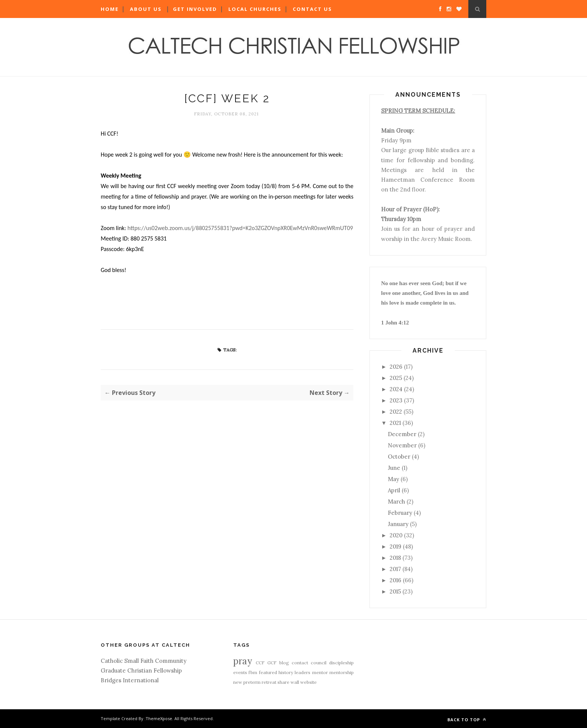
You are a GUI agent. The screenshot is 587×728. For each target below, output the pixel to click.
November (402, 445)
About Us (146, 9)
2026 (396, 367)
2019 (396, 546)
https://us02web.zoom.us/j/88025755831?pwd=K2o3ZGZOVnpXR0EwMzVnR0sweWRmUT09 (240, 228)
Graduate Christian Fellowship (141, 670)
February (400, 513)
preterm (252, 682)
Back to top (467, 720)
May (393, 479)
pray (243, 661)
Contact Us (312, 9)
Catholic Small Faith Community (144, 661)
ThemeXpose (159, 718)
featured (268, 672)
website (308, 682)
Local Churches (255, 9)
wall (295, 682)
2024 (396, 389)
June (394, 468)
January (398, 524)
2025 (396, 378)
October (399, 457)
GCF (272, 663)
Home (110, 9)
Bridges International (130, 680)
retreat (269, 682)
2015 (395, 591)
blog (284, 663)
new (238, 682)
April (394, 490)
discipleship (341, 663)
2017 (395, 569)
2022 (396, 412)
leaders (302, 672)
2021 (395, 423)
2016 (396, 580)
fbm (253, 672)
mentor (320, 672)
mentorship (342, 672)
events (240, 672)
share (283, 682)
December (402, 434)
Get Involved (195, 9)
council (319, 663)
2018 (395, 558)
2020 (396, 535)
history (286, 672)
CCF (260, 663)
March (396, 502)
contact (300, 663)
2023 (396, 400)
